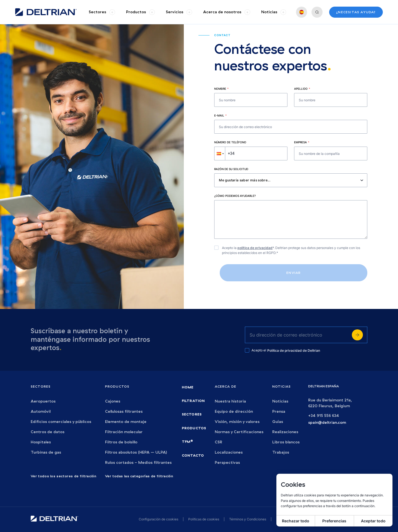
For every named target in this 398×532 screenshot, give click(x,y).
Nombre (221, 89)
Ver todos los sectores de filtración (64, 476)
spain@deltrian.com (327, 423)
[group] (102, 12)
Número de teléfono (230, 142)
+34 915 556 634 (324, 416)
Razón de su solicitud (231, 169)
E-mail (220, 115)
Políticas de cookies (204, 519)
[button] (220, 153)
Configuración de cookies (159, 519)
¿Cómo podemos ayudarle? (235, 196)
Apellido (302, 89)
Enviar (294, 273)
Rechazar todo (296, 521)
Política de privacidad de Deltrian (294, 350)
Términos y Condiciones (248, 519)
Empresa (302, 142)
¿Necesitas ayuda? (356, 12)
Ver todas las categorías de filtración (139, 476)
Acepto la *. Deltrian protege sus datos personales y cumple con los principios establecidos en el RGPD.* (291, 250)
